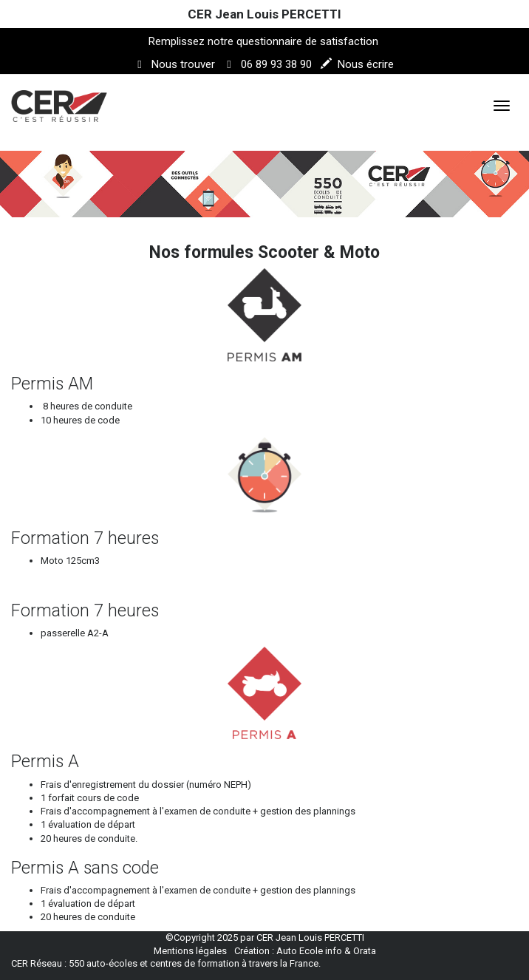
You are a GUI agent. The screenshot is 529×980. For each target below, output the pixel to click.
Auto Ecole (300, 951)
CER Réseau (37, 963)
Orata (365, 951)
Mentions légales (190, 951)
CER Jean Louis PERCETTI (264, 14)
